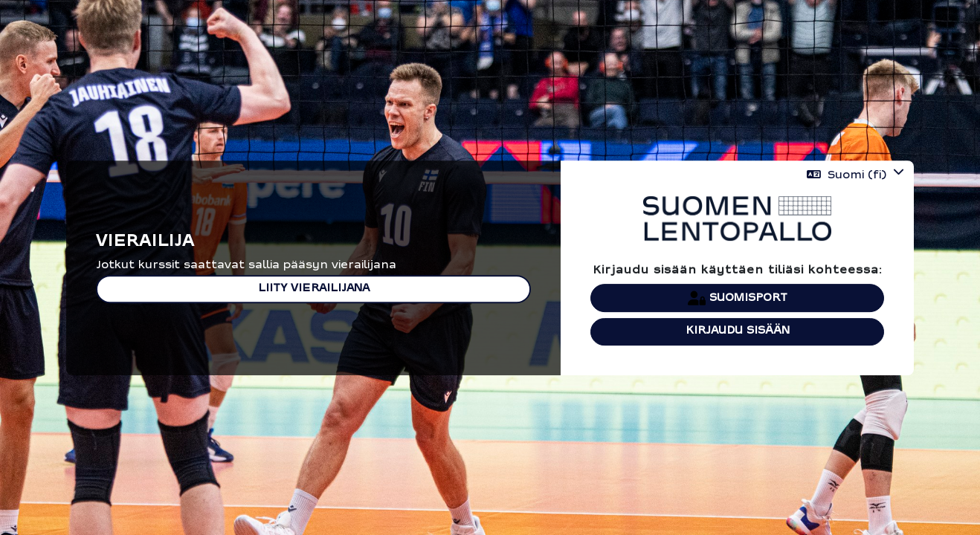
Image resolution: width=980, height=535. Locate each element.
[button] (855, 175)
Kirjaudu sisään (738, 331)
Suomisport (738, 298)
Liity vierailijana (314, 289)
